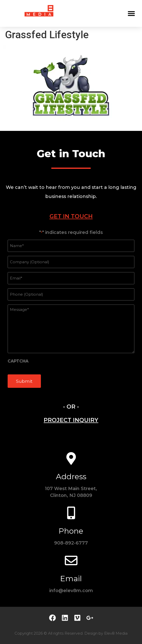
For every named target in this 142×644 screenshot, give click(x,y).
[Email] (71, 560)
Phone (71, 531)
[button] (131, 13)
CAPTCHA (18, 361)
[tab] (71, 216)
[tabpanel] (71, 311)
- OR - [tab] (71, 407)
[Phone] (71, 513)
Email (71, 579)
